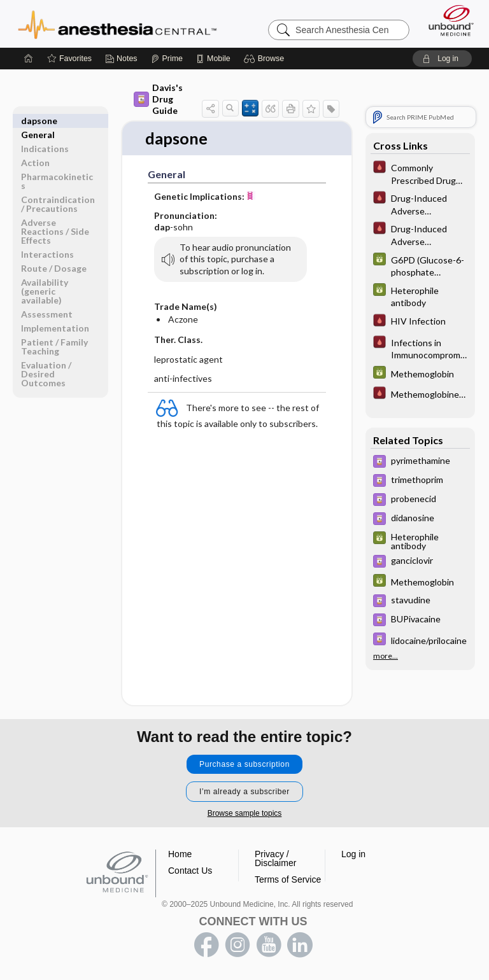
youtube (269, 946)
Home (180, 855)
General (38, 121)
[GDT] (420, 265)
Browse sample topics (245, 814)
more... (386, 654)
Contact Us (190, 871)
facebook (206, 946)
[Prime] (167, 59)
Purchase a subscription (244, 765)
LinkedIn (300, 946)
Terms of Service (288, 880)
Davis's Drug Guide (158, 99)
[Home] (29, 59)
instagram (237, 946)
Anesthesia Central (117, 24)
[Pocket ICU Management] (420, 173)
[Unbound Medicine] (447, 20)
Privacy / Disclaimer (275, 859)
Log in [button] (353, 855)
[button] (266, 59)
